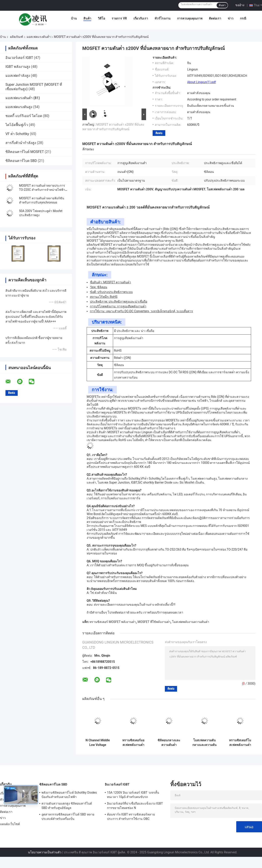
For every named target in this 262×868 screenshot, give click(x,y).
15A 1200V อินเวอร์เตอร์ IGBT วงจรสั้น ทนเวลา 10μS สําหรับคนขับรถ (133, 795)
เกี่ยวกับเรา (141, 18)
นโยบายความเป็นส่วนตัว (45, 852)
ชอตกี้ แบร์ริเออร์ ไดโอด (24, 116)
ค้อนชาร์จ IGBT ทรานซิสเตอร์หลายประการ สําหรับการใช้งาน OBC (131, 817)
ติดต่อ (159, 133)
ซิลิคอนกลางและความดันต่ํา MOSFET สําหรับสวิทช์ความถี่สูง (169, 743)
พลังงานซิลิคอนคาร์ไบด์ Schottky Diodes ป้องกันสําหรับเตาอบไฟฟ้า (69, 795)
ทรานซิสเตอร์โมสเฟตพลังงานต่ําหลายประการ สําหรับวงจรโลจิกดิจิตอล (240, 743)
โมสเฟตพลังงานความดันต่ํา (191, 622)
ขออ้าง (240, 5)
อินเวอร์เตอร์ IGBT (19, 58)
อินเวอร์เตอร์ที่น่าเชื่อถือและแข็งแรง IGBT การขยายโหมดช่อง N (135, 806)
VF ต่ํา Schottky (17, 134)
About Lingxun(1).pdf (202, 82)
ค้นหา (222, 5)
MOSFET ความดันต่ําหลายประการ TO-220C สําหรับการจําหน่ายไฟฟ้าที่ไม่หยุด (43, 190)
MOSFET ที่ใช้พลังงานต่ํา (154, 622)
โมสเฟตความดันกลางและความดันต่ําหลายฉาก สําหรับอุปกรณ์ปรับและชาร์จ (204, 743)
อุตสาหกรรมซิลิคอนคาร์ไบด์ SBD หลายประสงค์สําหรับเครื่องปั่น (68, 817)
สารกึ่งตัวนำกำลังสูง (21, 143)
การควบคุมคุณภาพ (190, 18)
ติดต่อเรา (215, 18)
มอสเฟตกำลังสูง (18, 76)
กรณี (243, 18)
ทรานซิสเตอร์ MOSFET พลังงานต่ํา (113, 622)
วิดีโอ (101, 18)
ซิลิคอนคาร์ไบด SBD (21, 161)
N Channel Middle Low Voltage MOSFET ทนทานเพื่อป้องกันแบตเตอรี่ (98, 743)
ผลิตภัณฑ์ (17, 37)
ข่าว (231, 18)
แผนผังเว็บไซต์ (10, 824)
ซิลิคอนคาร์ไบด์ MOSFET (25, 152)
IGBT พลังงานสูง (18, 67)
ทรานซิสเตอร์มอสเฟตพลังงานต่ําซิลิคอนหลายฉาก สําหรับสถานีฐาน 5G (133, 743)
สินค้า (87, 18)
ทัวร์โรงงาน (163, 18)
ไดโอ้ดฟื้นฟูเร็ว (17, 125)
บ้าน (74, 18)
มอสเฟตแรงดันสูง (19, 107)
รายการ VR (119, 18)
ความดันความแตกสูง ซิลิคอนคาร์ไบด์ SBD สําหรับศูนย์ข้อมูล (67, 806)
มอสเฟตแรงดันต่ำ (39, 37)
